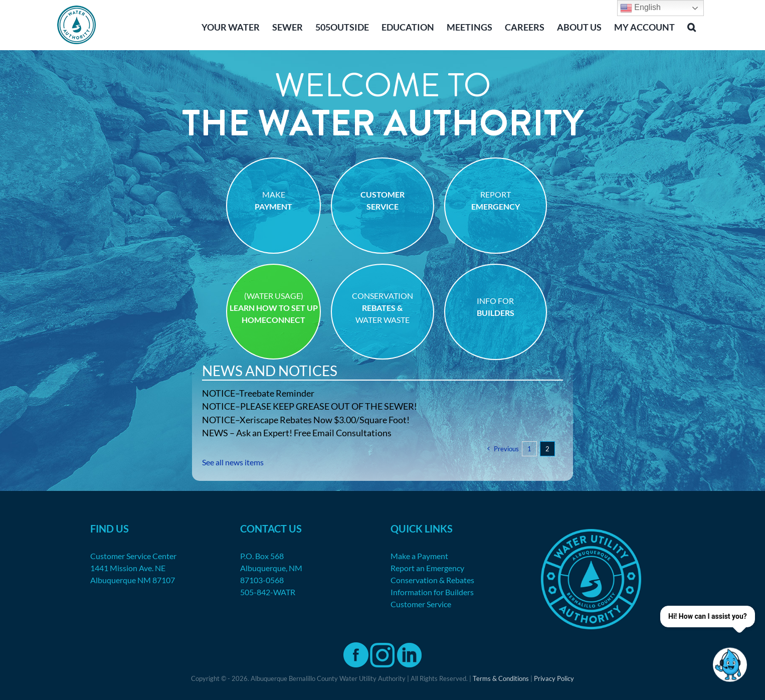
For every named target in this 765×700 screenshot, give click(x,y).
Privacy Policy (554, 678)
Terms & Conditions (501, 678)
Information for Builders (432, 592)
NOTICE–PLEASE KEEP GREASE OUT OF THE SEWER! (310, 406)
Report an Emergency (427, 568)
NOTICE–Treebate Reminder (258, 393)
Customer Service (421, 604)
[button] (692, 26)
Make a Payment (419, 556)
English (640, 8)
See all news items (233, 462)
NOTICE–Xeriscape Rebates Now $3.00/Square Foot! (306, 420)
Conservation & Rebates (432, 580)
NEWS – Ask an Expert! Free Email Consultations (297, 433)
